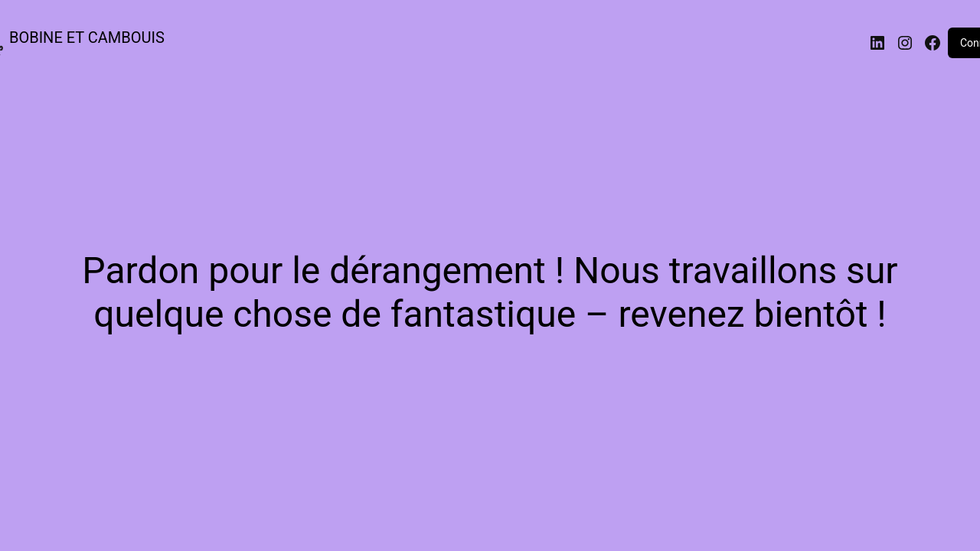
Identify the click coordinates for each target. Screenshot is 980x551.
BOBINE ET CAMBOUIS (87, 37)
